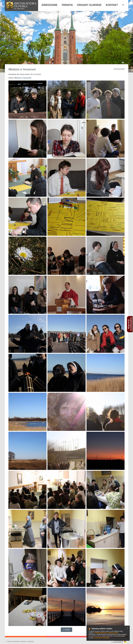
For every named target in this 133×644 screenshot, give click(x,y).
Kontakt (112, 5)
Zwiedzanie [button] (49, 5)
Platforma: (118, 641)
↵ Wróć (66, 630)
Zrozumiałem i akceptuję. (102, 638)
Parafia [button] (67, 5)
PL (123, 5)
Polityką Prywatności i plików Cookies (106, 633)
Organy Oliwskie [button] (89, 5)
